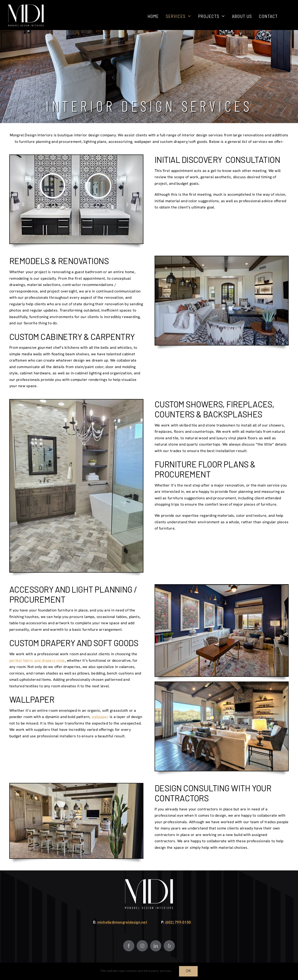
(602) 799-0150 (178, 923)
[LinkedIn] (156, 946)
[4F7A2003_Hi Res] (76, 157)
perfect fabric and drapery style (37, 661)
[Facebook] (129, 946)
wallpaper (100, 717)
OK (188, 971)
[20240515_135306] (76, 785)
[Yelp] (169, 946)
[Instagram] (142, 946)
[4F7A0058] (222, 258)
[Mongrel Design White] (26, 6)
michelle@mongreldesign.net (122, 923)
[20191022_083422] (76, 401)
